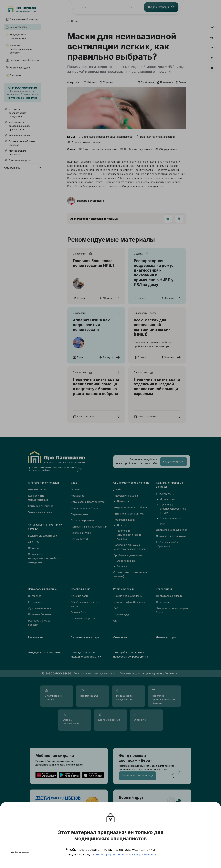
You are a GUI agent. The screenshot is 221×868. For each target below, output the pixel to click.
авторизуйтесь (144, 854)
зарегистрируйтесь (107, 854)
